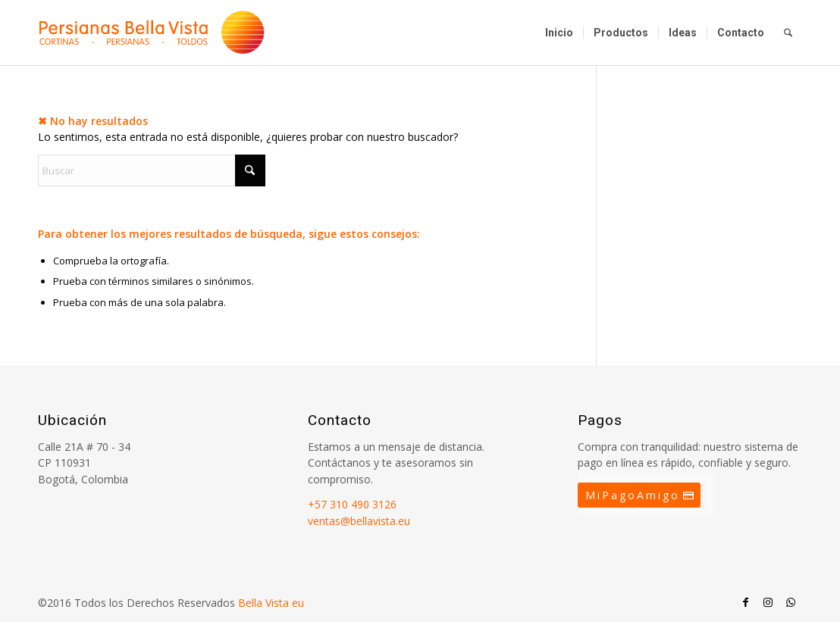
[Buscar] (788, 33)
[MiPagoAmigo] (639, 495)
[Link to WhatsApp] (791, 602)
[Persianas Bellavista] (152, 33)
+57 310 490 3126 (352, 504)
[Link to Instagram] (768, 602)
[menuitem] (559, 33)
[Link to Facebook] (745, 602)
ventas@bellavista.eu (359, 521)
